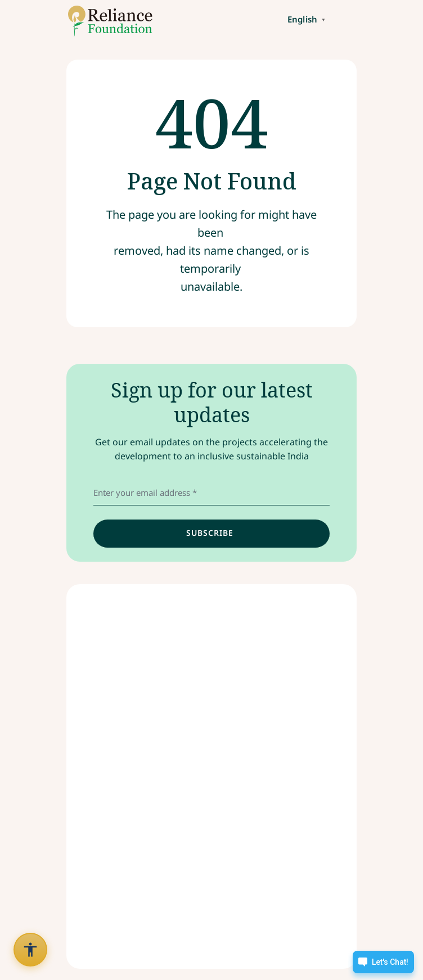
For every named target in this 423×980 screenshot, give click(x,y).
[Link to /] (106, 21)
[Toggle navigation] (346, 19)
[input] (211, 534)
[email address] (211, 493)
